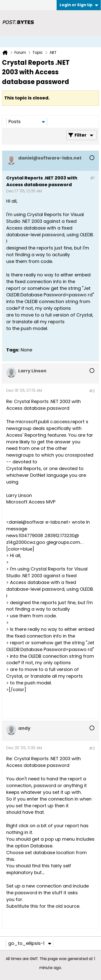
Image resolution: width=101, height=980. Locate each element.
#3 (92, 748)
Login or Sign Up (79, 5)
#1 (92, 178)
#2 (92, 391)
